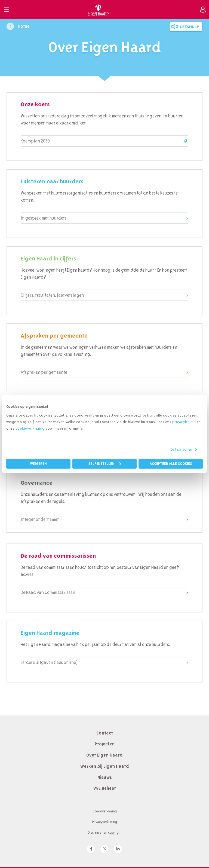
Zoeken (190, 10)
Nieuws (105, 777)
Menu (6, 10)
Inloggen (203, 10)
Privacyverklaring (104, 822)
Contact (105, 733)
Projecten (105, 744)
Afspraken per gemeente (44, 372)
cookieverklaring (30, 428)
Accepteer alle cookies (171, 464)
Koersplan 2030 (35, 141)
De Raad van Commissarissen (48, 592)
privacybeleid (184, 422)
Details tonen (181, 449)
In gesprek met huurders (44, 218)
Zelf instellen (105, 464)
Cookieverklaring (105, 811)
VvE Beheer (105, 788)
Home (24, 26)
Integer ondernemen (40, 519)
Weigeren (38, 464)
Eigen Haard (98, 10)
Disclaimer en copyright (105, 832)
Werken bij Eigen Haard (105, 766)
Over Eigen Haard (104, 755)
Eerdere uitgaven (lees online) (49, 662)
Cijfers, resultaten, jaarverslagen (52, 295)
